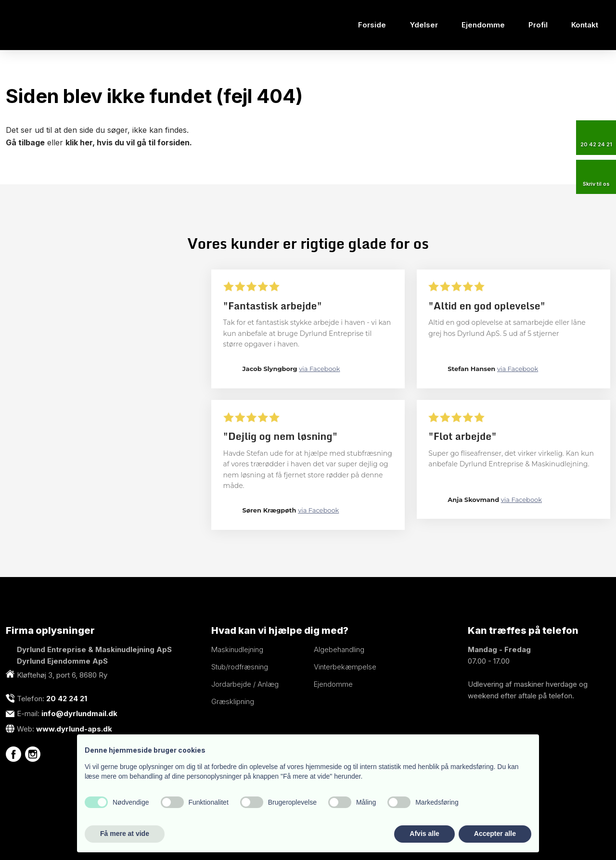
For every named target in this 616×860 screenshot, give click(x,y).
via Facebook (319, 369)
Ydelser (424, 25)
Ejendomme (483, 25)
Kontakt (585, 25)
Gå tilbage (25, 142)
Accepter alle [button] (495, 834)
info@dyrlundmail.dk (79, 713)
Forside (372, 25)
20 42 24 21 (67, 699)
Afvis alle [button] (424, 834)
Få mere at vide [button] (125, 834)
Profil (538, 25)
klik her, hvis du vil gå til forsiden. (129, 142)
